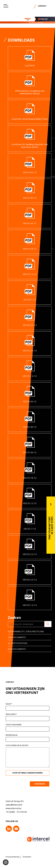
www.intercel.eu (12, 808)
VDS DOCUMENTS (15, 637)
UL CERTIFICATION (16, 643)
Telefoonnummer (15, 725)
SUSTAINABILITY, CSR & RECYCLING (24, 631)
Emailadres (13, 714)
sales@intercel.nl (12, 805)
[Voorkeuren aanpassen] (6, 862)
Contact (42, 6)
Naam (11, 704)
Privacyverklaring (13, 857)
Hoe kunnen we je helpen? (19, 745)
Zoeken (46, 624)
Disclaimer (27, 857)
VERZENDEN (41, 784)
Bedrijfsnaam (13, 735)
